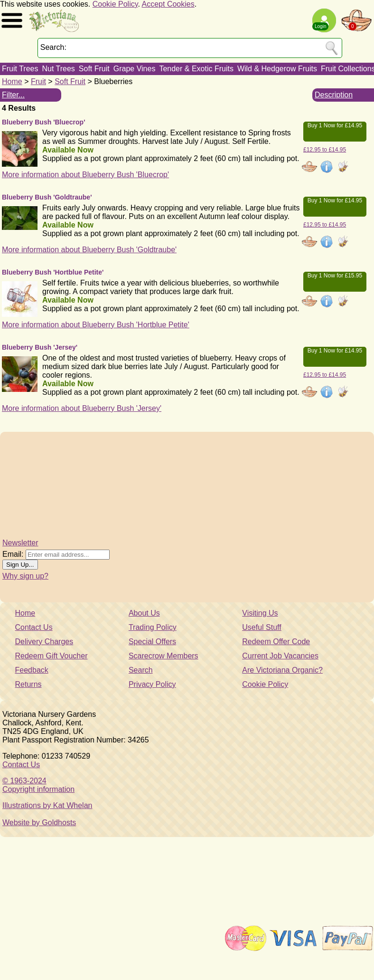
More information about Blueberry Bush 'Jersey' (82, 408)
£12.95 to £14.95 (325, 150)
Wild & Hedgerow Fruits (277, 69)
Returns (28, 684)
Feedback (32, 670)
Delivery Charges (44, 642)
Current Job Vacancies (280, 656)
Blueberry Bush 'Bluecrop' (43, 122)
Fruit (38, 81)
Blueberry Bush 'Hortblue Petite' (53, 272)
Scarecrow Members (164, 656)
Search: (53, 47)
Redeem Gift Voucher (51, 656)
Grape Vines (135, 69)
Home (12, 81)
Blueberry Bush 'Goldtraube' (47, 197)
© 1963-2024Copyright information (38, 785)
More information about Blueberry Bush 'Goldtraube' (89, 250)
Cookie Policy (115, 4)
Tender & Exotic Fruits (196, 69)
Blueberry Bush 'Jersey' (40, 347)
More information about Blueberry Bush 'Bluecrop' (85, 175)
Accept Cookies (168, 4)
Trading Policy (153, 627)
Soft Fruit (94, 69)
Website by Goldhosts (39, 823)
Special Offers (152, 642)
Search (141, 670)
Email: (13, 554)
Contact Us (34, 627)
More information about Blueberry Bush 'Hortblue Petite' (96, 325)
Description (334, 95)
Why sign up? (25, 576)
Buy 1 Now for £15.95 (335, 276)
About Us (144, 613)
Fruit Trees (20, 69)
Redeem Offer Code (276, 642)
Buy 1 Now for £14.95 (335, 125)
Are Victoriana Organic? (282, 670)
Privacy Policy (152, 684)
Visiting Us (260, 613)
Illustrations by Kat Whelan (47, 805)
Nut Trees (58, 69)
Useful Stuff (262, 627)
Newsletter (20, 543)
